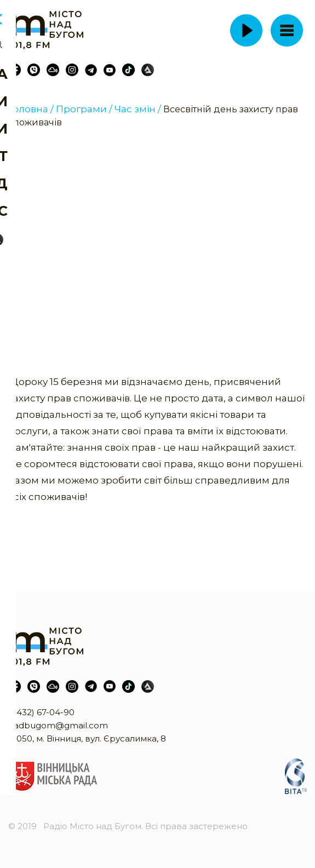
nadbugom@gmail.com (58, 725)
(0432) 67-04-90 (41, 712)
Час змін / (138, 109)
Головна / (31, 109)
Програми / (84, 109)
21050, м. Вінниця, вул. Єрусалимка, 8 (87, 738)
